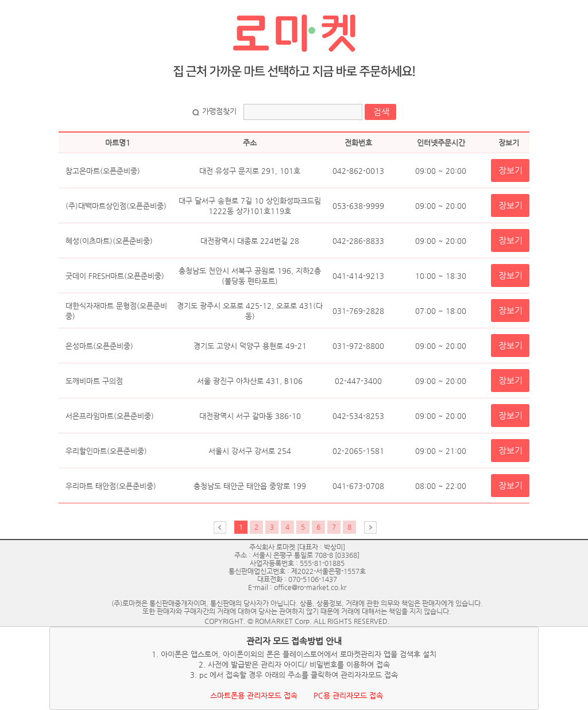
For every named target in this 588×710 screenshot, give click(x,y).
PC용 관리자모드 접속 (348, 695)
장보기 (510, 170)
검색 (381, 112)
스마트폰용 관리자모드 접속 (254, 695)
